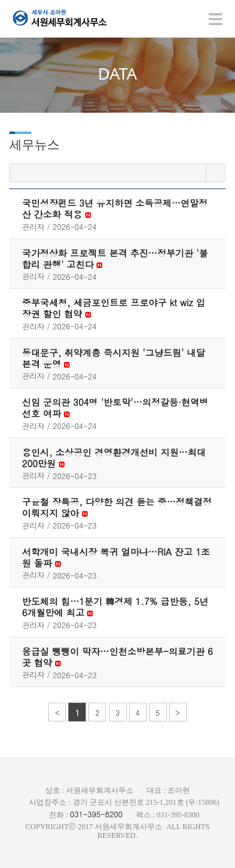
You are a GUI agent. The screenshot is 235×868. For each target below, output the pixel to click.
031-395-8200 (96, 814)
